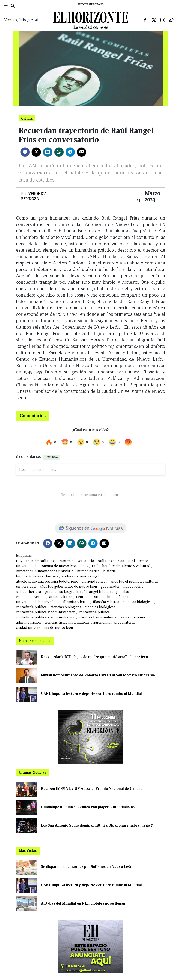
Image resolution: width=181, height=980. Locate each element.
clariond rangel (94, 581)
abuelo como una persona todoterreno (47, 581)
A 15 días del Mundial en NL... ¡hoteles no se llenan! (84, 903)
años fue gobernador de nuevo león (68, 587)
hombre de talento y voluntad (126, 566)
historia (110, 571)
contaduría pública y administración (46, 612)
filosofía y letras (76, 602)
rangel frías (120, 592)
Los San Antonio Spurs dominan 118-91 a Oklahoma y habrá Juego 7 (97, 825)
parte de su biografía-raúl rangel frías (76, 592)
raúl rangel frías (111, 561)
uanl (131, 561)
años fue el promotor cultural (134, 581)
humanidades (88, 571)
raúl (95, 566)
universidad (26, 587)
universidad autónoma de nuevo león (46, 566)
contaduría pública (31, 607)
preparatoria (124, 622)
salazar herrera (29, 592)
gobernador (110, 587)
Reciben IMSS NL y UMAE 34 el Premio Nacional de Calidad (92, 789)
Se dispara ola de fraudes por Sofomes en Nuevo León (87, 867)
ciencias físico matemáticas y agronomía (112, 617)
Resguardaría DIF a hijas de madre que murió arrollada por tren (94, 657)
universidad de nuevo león (38, 602)
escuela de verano (31, 597)
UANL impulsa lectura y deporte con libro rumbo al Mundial (91, 694)
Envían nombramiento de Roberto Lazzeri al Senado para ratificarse (98, 675)
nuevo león (132, 587)
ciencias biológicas (138, 602)
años (84, 566)
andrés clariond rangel (80, 576)
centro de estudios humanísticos (103, 597)
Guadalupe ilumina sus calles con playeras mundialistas (88, 807)
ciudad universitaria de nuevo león (45, 628)
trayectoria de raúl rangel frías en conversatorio (55, 561)
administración (28, 622)
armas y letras (61, 597)
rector (143, 561)
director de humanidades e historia (45, 571)
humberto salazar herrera (37, 576)
